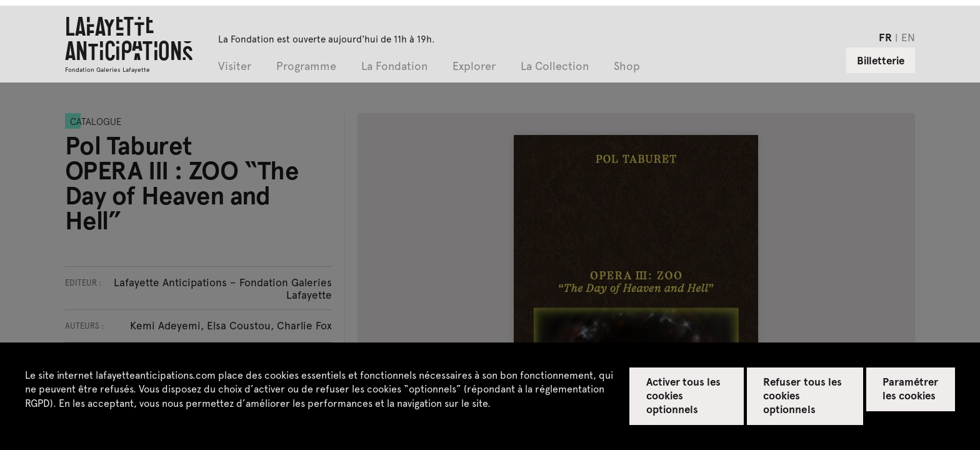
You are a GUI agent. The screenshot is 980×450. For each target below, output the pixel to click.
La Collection (555, 67)
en (908, 37)
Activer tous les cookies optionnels (684, 395)
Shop (627, 67)
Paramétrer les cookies (910, 388)
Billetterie (881, 60)
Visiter (235, 67)
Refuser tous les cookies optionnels (802, 395)
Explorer (474, 67)
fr (885, 37)
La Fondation (394, 67)
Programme (306, 67)
